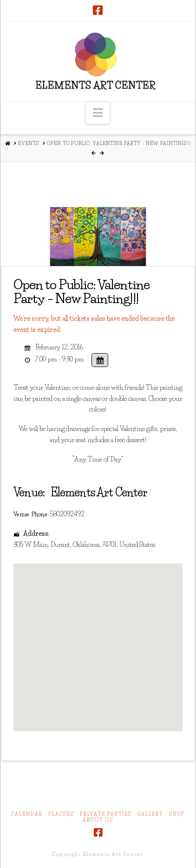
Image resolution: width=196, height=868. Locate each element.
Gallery (150, 814)
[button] (98, 113)
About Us (98, 820)
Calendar (27, 814)
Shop (177, 814)
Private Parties (106, 814)
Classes (61, 814)
